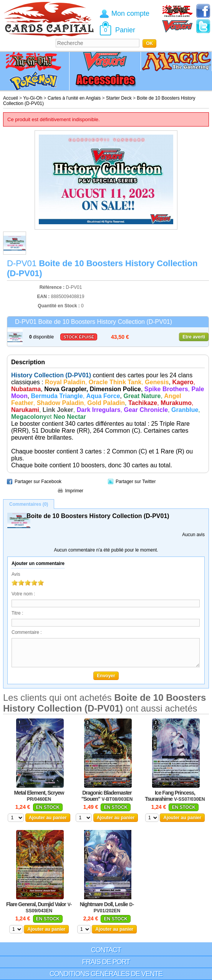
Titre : (17, 613)
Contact (106, 950)
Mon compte (130, 13)
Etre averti (194, 337)
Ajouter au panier (48, 818)
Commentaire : (27, 632)
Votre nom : (23, 594)
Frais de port (106, 962)
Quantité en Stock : (59, 306)
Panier (125, 30)
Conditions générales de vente (106, 974)
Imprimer (74, 491)
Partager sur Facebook (38, 482)
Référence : (53, 287)
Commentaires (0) (29, 504)
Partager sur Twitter (136, 482)
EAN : (44, 297)
